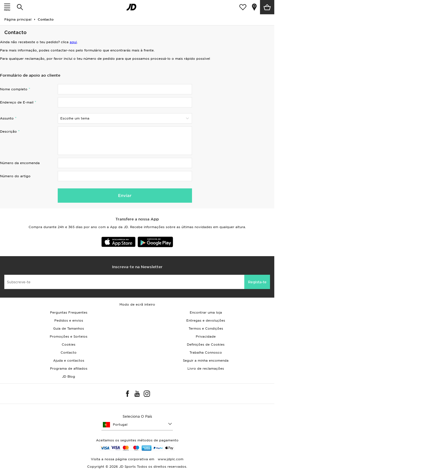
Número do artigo (15, 176)
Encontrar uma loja (206, 312)
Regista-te (257, 282)
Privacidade (206, 336)
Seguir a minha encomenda (206, 361)
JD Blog (69, 377)
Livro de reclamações (206, 369)
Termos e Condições (206, 328)
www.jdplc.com (170, 459)
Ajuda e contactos (69, 361)
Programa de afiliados (69, 369)
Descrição (8, 132)
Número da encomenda (20, 163)
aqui (73, 42)
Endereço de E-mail (17, 102)
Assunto (7, 118)
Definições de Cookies (206, 344)
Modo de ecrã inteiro (137, 304)
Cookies (69, 344)
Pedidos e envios (69, 320)
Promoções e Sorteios (69, 336)
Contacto (69, 352)
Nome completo (14, 89)
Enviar (125, 196)
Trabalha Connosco (206, 352)
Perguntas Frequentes (69, 312)
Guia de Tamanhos (69, 328)
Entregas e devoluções (206, 320)
